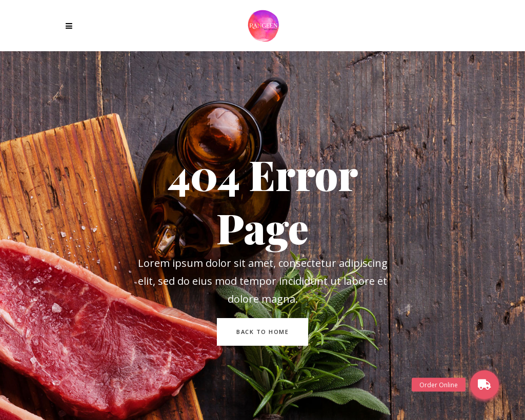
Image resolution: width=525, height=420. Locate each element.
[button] (484, 385)
